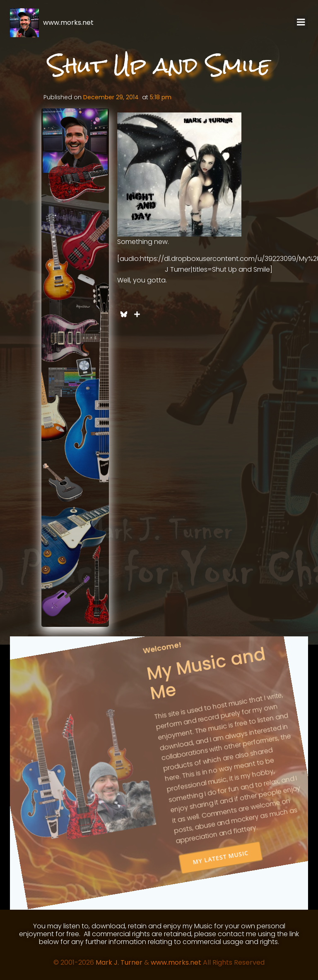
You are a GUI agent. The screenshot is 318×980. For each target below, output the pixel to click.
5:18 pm (161, 97)
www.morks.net (176, 962)
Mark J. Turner (119, 962)
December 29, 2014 (111, 97)
